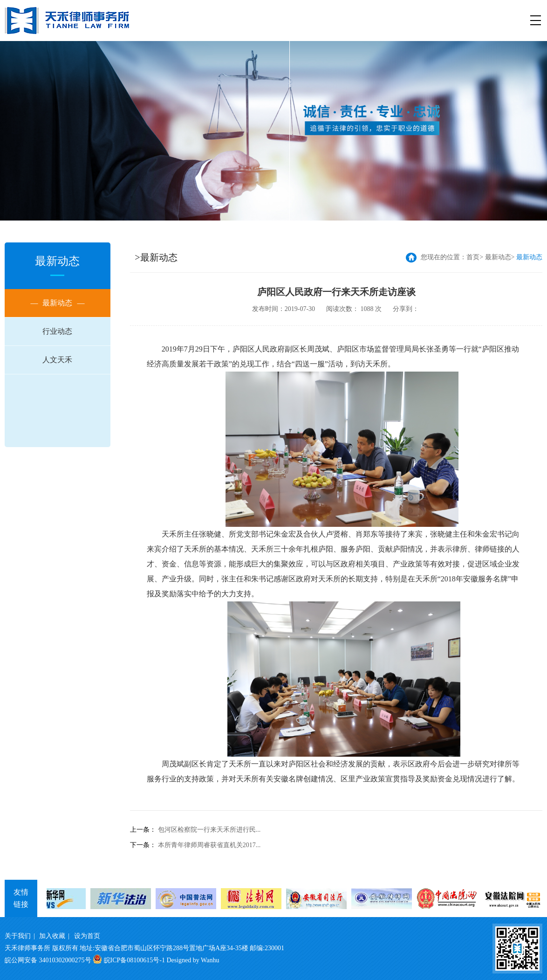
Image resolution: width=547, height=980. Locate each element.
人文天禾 (57, 360)
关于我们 (18, 936)
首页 (473, 257)
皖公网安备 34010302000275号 (48, 960)
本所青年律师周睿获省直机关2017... (209, 845)
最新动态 (57, 303)
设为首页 (87, 936)
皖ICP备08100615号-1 (134, 960)
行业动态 (57, 331)
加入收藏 (52, 936)
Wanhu (210, 960)
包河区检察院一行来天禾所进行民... (209, 830)
